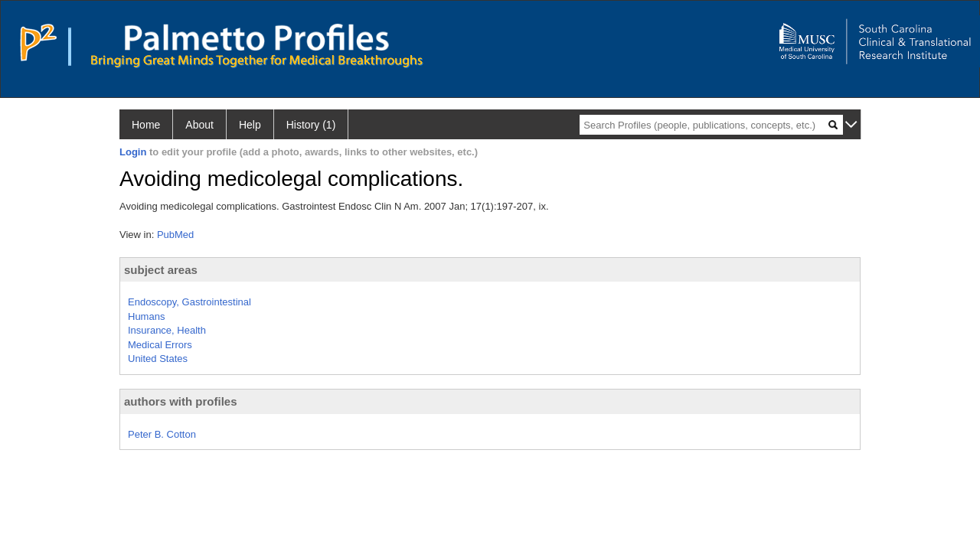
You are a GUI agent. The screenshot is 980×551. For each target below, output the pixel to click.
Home (146, 125)
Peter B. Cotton (162, 434)
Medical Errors (160, 345)
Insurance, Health (167, 330)
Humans (146, 316)
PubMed (175, 235)
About (199, 125)
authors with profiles (181, 401)
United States (158, 359)
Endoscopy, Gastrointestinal (189, 302)
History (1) (311, 125)
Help (250, 125)
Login (133, 152)
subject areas (161, 270)
